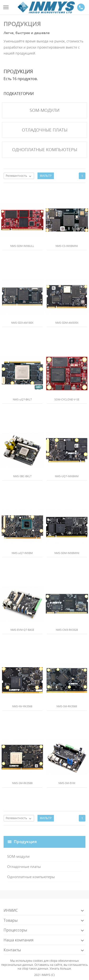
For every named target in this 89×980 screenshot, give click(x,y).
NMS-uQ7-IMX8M (22, 553)
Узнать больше (60, 969)
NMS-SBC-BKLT (22, 476)
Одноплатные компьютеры (31, 877)
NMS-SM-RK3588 (22, 783)
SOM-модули (18, 856)
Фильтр (46, 176)
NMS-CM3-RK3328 (67, 630)
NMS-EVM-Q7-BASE (22, 630)
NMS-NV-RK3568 (22, 706)
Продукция (25, 841)
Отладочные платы (24, 867)
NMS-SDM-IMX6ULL (22, 246)
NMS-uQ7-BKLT (22, 399)
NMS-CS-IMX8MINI (67, 246)
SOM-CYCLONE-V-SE (67, 399)
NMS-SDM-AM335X (67, 323)
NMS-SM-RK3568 (67, 706)
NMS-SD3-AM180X (22, 323)
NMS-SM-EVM (67, 783)
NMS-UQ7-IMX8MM (67, 476)
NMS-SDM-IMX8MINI (67, 553)
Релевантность (20, 176)
